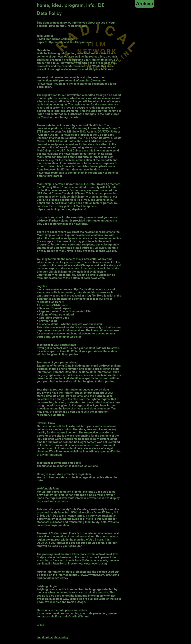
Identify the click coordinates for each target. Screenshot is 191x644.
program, (75, 6)
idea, (57, 6)
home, (44, 6)
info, (91, 6)
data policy (61, 638)
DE (101, 6)
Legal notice (45, 638)
